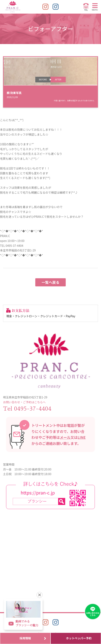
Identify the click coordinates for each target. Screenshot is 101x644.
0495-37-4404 (33, 409)
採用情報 (33, 638)
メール (65, 437)
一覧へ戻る (50, 282)
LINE (82, 437)
